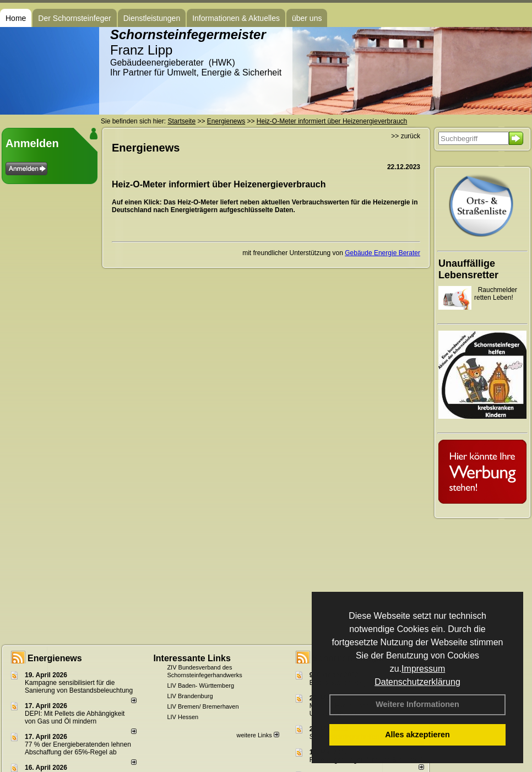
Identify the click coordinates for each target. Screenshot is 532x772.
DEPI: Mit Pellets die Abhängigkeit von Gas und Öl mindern (75, 717)
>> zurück (406, 136)
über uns (307, 18)
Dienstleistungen (152, 18)
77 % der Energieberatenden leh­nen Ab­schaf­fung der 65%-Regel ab (78, 748)
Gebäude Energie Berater (382, 253)
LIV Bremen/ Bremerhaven (203, 706)
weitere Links (257, 735)
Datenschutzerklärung (417, 682)
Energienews (55, 658)
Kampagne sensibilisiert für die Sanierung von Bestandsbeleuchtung (79, 687)
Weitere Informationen (417, 704)
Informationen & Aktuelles (236, 18)
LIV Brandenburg (190, 696)
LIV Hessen (183, 717)
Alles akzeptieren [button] (417, 735)
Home (16, 18)
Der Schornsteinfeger (74, 18)
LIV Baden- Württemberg (200, 685)
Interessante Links (192, 658)
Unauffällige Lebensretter (468, 269)
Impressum (423, 669)
